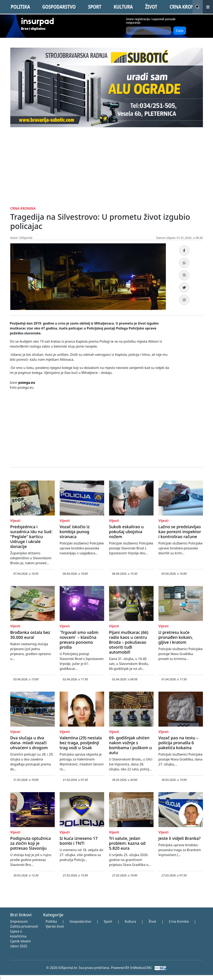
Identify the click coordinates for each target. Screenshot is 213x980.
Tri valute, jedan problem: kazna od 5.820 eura (127, 843)
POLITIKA (20, 7)
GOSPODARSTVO (59, 7)
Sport (108, 921)
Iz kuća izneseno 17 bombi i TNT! (79, 841)
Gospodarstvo (80, 921)
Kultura (130, 921)
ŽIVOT (151, 7)
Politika (51, 921)
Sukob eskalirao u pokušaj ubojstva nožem (126, 532)
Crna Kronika (179, 921)
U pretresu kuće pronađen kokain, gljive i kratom (176, 637)
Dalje (180, 31)
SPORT (95, 7)
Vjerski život (55, 926)
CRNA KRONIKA (186, 7)
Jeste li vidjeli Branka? (180, 838)
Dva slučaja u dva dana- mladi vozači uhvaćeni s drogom (29, 743)
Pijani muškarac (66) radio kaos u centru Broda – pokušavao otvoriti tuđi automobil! (129, 642)
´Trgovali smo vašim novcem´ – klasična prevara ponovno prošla (79, 640)
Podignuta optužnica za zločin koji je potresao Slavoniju (31, 843)
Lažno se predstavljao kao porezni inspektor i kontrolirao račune (180, 532)
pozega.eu (27, 383)
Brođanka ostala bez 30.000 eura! (30, 635)
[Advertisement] (107, 166)
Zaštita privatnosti (24, 926)
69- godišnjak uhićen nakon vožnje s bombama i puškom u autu (130, 745)
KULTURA (123, 7)
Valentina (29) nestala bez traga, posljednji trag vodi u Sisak (81, 743)
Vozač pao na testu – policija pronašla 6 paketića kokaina (179, 743)
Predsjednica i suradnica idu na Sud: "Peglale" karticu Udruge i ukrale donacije (31, 537)
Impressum (19, 921)
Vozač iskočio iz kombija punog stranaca (75, 532)
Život (152, 921)
